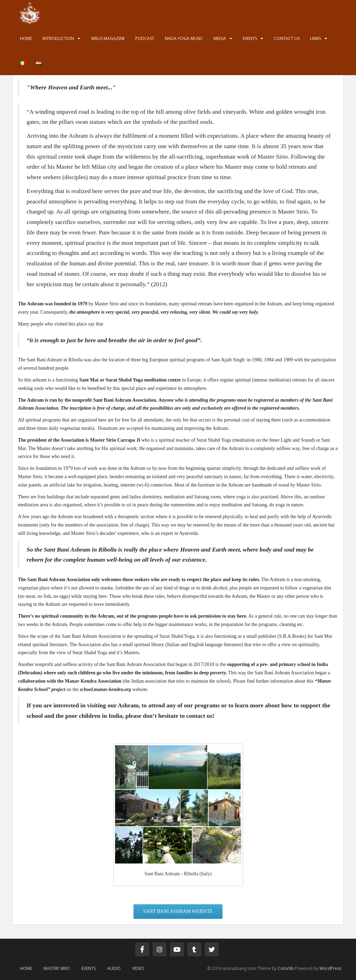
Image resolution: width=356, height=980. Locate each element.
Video (138, 968)
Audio (114, 968)
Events (250, 38)
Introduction (58, 38)
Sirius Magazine (108, 38)
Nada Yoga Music (184, 38)
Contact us (287, 38)
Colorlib (286, 968)
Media (220, 38)
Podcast (145, 38)
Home (26, 38)
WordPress (330, 968)
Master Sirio (57, 968)
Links (315, 38)
